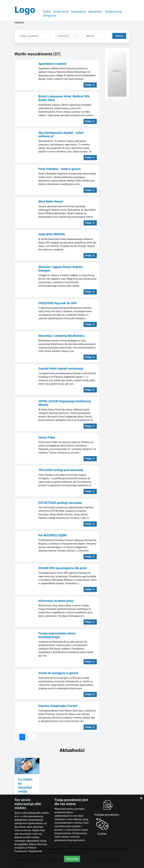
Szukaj (47, 12)
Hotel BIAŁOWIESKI (52, 234)
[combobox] (67, 36)
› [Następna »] (33, 737)
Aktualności (95, 12)
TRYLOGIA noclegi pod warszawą (61, 470)
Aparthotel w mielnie (52, 64)
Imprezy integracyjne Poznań (58, 706)
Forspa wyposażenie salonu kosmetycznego (57, 635)
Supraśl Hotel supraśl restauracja (61, 368)
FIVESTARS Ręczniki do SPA (57, 303)
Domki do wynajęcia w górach (58, 673)
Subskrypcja (78, 12)
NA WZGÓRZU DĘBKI (52, 535)
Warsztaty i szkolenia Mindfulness (61, 336)
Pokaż (90, 85)
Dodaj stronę (61, 12)
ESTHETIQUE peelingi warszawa (60, 503)
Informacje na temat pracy (56, 601)
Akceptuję (72, 859)
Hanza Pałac (47, 437)
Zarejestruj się (113, 12)
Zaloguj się (49, 16)
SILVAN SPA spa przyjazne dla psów (63, 568)
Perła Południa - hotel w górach (60, 169)
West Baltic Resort (51, 201)
